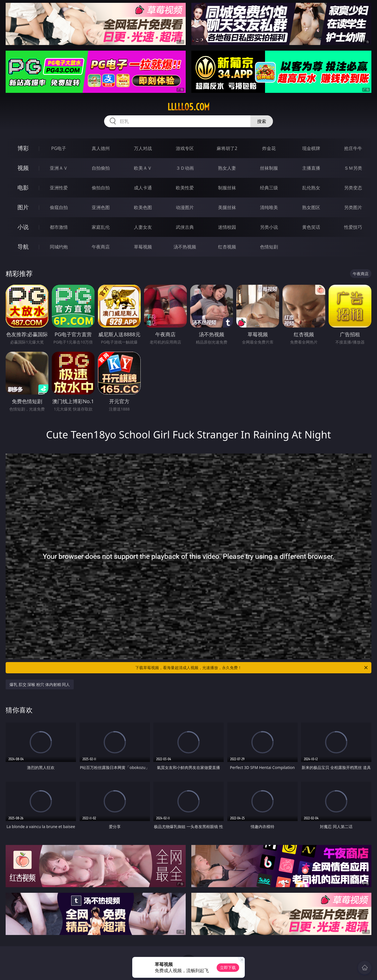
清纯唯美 (269, 207)
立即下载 (228, 967)
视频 (23, 168)
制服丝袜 (227, 188)
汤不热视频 (185, 247)
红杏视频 (227, 247)
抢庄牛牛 (353, 148)
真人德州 (101, 148)
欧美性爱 (185, 188)
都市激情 (59, 227)
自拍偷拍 (101, 168)
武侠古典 (185, 227)
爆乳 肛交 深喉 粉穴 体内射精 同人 (40, 684)
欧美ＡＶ (143, 168)
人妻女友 (143, 227)
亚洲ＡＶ (59, 168)
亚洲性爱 (59, 188)
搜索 (262, 121)
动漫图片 (185, 207)
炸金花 (269, 148)
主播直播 (311, 168)
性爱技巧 (353, 227)
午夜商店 (101, 247)
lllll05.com (188, 107)
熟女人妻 (227, 168)
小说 (23, 227)
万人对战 (143, 148)
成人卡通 (143, 188)
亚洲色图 (101, 207)
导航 (23, 247)
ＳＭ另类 (353, 168)
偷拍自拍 (101, 188)
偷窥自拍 (59, 207)
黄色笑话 (311, 227)
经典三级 (269, 188)
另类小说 (269, 227)
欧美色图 (143, 207)
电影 (23, 188)
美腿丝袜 (227, 207)
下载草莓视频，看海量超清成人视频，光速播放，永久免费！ (252, 668)
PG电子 (59, 148)
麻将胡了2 (227, 148)
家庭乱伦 (101, 227)
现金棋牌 (311, 148)
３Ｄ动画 (185, 168)
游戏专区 (185, 148)
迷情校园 (227, 227)
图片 (23, 207)
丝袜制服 (269, 168)
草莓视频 (143, 247)
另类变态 (353, 188)
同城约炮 (59, 247)
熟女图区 (311, 207)
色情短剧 (269, 247)
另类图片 (353, 207)
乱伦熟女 (311, 188)
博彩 (23, 148)
